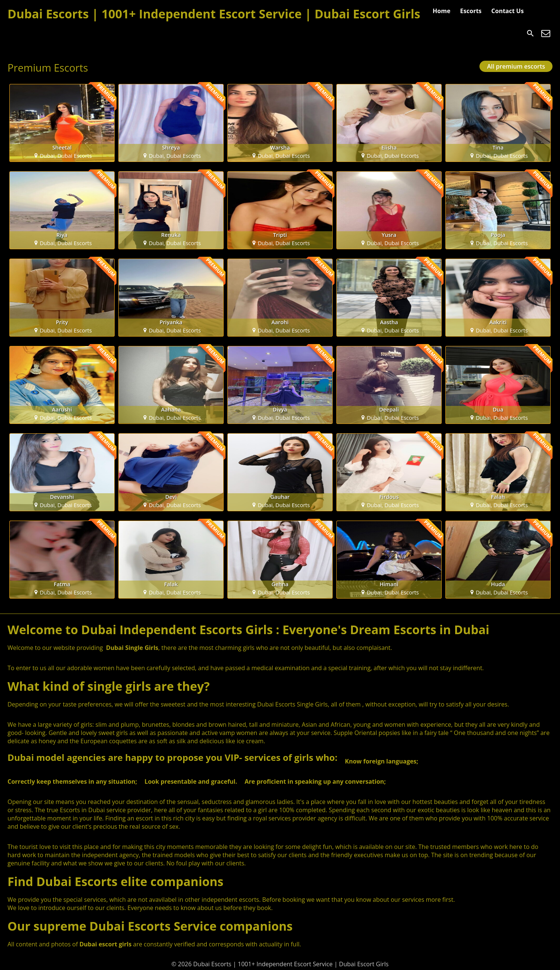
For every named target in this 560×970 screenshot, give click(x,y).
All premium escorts (516, 66)
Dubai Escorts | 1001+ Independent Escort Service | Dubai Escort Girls (214, 14)
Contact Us (508, 11)
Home (441, 11)
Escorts (471, 11)
